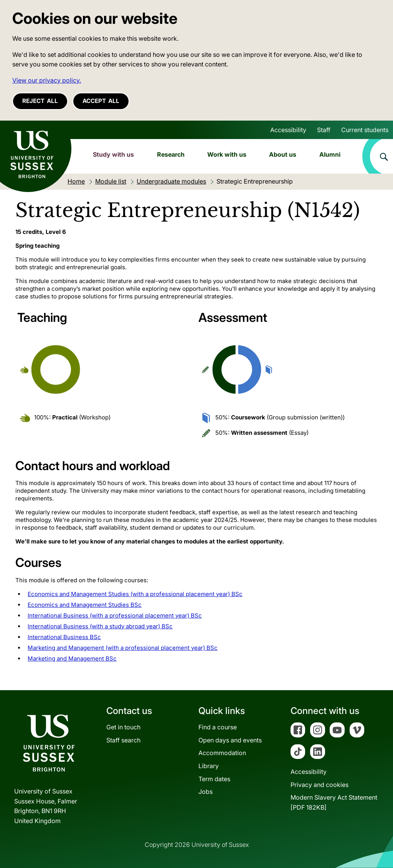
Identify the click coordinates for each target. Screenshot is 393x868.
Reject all (40, 101)
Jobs (206, 792)
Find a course (218, 727)
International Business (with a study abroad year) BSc (100, 626)
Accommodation (222, 753)
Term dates (214, 779)
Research (171, 154)
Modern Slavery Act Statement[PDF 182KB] (334, 802)
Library (209, 766)
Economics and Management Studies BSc (85, 605)
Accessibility (288, 130)
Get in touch (123, 727)
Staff (324, 130)
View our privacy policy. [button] (47, 80)
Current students (365, 130)
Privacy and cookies (320, 785)
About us (283, 154)
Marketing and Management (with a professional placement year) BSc (123, 648)
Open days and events (230, 740)
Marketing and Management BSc (72, 658)
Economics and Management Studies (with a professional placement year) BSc (135, 594)
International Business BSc (64, 637)
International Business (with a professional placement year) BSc (115, 615)
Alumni (330, 154)
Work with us (227, 154)
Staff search (123, 740)
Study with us (113, 154)
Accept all (101, 101)
